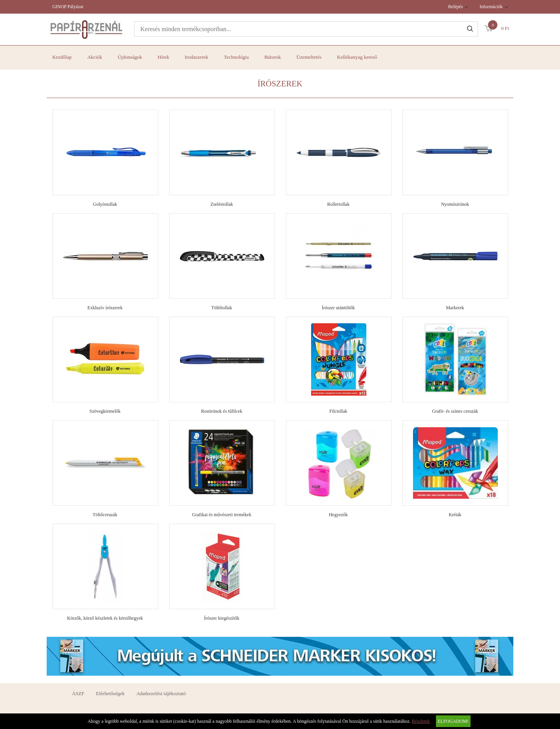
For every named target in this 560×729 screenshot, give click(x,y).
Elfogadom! (453, 721)
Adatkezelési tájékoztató (161, 693)
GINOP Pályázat (68, 7)
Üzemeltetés (309, 57)
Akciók (94, 57)
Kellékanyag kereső (357, 57)
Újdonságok (130, 57)
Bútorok (273, 57)
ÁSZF (78, 693)
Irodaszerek (197, 57)
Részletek (421, 721)
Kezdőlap (62, 57)
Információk (491, 7)
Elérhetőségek (110, 693)
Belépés (455, 7)
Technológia (236, 57)
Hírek (163, 57)
